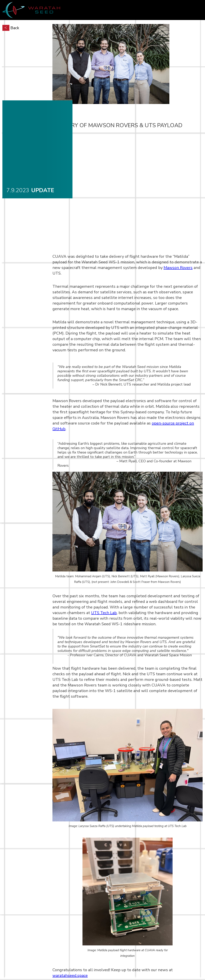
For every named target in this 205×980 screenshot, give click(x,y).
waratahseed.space (70, 976)
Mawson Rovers (178, 268)
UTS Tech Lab (104, 613)
